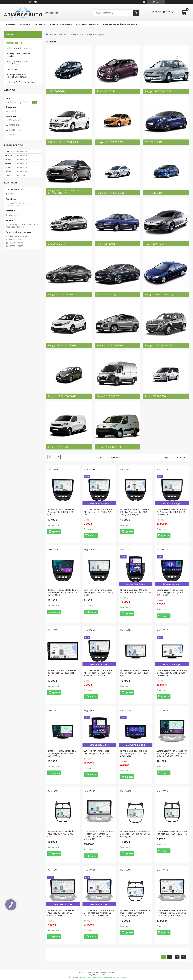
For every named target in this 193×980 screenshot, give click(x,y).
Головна (11, 24)
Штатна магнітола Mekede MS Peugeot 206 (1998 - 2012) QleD (62, 834)
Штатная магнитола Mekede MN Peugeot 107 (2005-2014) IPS (99, 512)
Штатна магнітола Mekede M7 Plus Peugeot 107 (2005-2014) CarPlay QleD (62, 592)
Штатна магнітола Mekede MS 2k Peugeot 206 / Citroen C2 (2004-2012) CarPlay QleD (99, 913)
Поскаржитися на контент (91, 977)
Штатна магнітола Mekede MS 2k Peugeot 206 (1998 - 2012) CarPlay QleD (135, 834)
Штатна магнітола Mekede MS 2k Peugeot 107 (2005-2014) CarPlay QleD (172, 512)
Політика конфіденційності (115, 977)
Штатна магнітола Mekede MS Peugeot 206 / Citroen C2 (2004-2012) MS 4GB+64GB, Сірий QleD (99, 835)
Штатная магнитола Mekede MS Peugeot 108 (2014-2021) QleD (135, 673)
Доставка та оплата (87, 24)
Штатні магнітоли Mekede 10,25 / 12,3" (21, 62)
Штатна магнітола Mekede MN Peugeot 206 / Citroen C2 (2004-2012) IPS (63, 913)
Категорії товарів (14, 43)
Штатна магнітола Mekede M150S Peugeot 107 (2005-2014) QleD (170, 592)
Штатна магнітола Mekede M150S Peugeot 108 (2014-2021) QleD (134, 753)
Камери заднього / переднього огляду (17, 76)
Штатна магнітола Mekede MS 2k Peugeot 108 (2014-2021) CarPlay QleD (172, 673)
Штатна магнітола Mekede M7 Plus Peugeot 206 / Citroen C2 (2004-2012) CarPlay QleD (172, 753)
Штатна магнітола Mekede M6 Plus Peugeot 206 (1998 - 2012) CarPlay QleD (135, 913)
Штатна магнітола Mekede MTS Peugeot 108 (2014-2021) (99, 752)
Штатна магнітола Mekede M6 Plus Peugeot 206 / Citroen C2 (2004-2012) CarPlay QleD (172, 913)
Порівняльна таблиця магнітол (120, 24)
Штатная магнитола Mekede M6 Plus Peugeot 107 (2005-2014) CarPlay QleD (135, 512)
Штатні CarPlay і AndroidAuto (22, 82)
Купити (56, 531)
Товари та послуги (59, 34)
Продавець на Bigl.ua (97, 975)
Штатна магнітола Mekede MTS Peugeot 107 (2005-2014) (135, 591)
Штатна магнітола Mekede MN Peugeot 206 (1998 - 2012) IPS (172, 832)
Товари (24, 24)
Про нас (38, 24)
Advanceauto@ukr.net (18, 236)
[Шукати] (136, 13)
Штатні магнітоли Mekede (82, 34)
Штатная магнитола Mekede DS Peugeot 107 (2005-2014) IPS (62, 673)
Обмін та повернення (60, 24)
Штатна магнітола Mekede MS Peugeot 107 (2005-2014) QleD (62, 512)
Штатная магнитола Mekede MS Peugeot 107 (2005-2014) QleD (98, 592)
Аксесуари (13, 69)
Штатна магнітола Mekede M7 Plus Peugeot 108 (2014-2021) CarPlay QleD (62, 753)
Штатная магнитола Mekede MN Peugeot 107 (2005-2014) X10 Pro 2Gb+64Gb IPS (99, 673)
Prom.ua (110, 972)
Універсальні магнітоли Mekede (19, 55)
